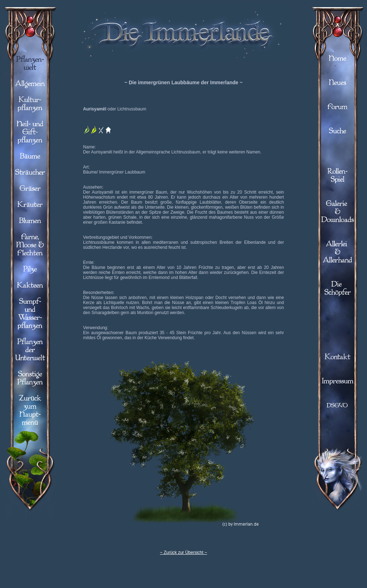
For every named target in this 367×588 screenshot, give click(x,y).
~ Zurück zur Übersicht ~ (183, 553)
